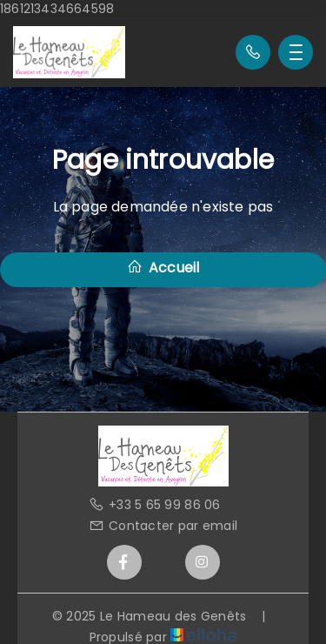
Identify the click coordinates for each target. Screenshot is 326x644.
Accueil (163, 268)
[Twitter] (163, 562)
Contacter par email (163, 526)
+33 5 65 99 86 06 (155, 505)
